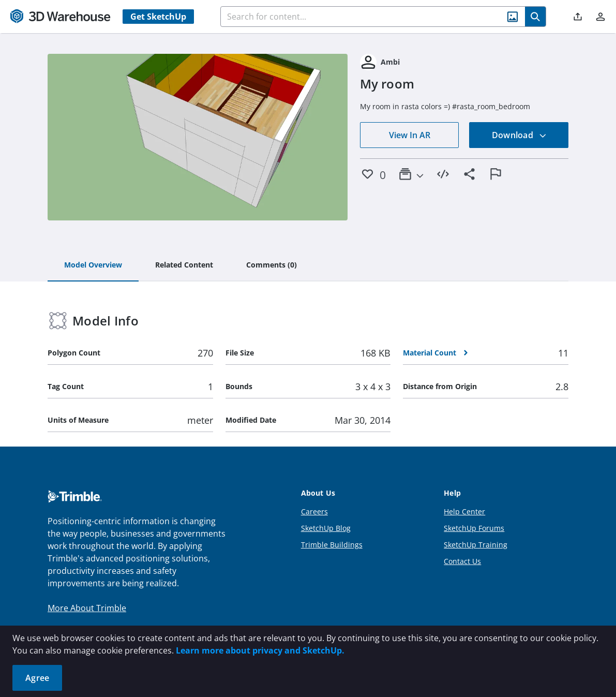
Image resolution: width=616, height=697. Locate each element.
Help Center (464, 511)
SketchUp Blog (326, 528)
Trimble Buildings (332, 545)
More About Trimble (87, 608)
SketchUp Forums (474, 528)
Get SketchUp (158, 17)
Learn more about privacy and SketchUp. (260, 650)
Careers (314, 511)
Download (519, 135)
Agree (37, 678)
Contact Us (462, 561)
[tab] (93, 265)
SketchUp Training (476, 545)
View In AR (410, 135)
